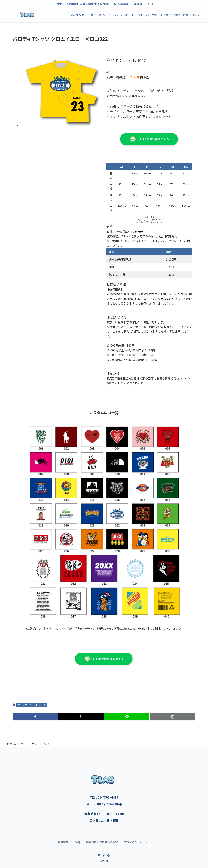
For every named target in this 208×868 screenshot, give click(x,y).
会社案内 (63, 842)
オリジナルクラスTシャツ (32, 705)
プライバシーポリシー (137, 842)
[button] (35, 717)
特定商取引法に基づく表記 (102, 842)
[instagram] (99, 856)
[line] (109, 856)
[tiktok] (104, 856)
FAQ (77, 842)
